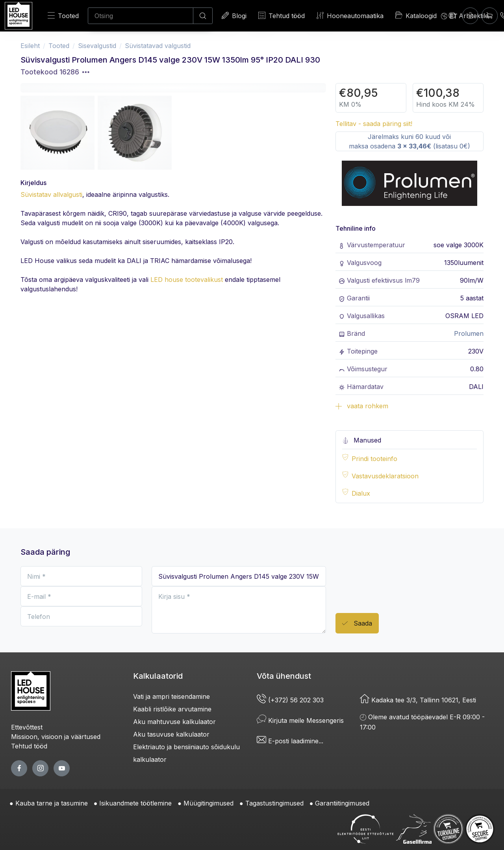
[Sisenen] (470, 16)
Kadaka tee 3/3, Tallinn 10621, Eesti (418, 700)
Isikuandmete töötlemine (135, 803)
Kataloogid (416, 15)
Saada (357, 623)
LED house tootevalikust (187, 280)
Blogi (234, 16)
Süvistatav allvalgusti (51, 194)
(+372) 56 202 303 (290, 700)
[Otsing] (141, 16)
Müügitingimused (208, 803)
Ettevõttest (27, 727)
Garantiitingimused (342, 803)
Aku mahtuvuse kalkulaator (174, 722)
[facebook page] (19, 768)
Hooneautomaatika (350, 16)
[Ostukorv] (490, 16)
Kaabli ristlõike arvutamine (172, 709)
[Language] (449, 16)
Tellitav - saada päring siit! (374, 124)
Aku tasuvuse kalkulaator (171, 734)
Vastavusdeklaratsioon (385, 476)
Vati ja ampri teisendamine (171, 696)
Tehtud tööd (282, 16)
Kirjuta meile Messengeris (300, 720)
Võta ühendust (284, 676)
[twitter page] (40, 768)
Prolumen (469, 333)
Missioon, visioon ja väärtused (56, 737)
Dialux (361, 493)
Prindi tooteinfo (374, 459)
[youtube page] (62, 768)
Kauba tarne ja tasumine (52, 803)
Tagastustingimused (274, 803)
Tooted (63, 16)
